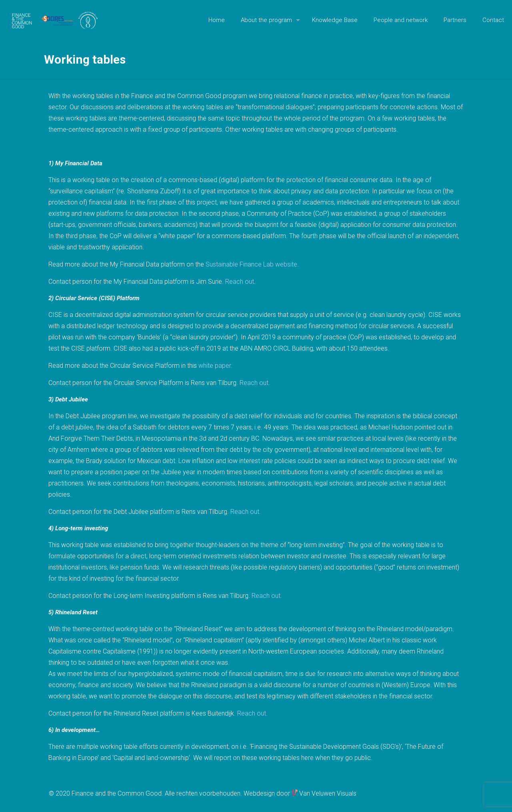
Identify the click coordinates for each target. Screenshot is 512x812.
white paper (215, 366)
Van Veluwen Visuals (324, 793)
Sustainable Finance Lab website (251, 264)
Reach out (240, 282)
